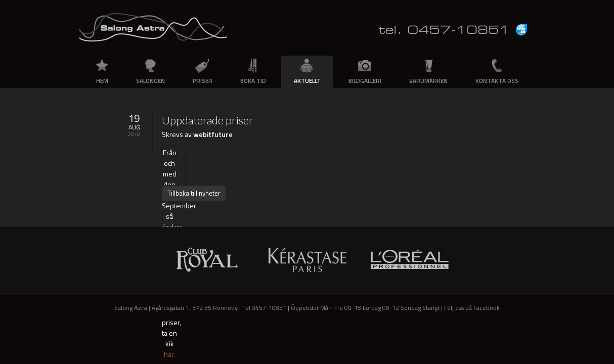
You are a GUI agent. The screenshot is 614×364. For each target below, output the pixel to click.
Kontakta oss (497, 81)
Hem (102, 81)
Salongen (150, 81)
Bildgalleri (365, 81)
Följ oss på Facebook (472, 308)
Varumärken (428, 81)
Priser (203, 81)
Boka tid (253, 81)
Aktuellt (307, 81)
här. (169, 354)
